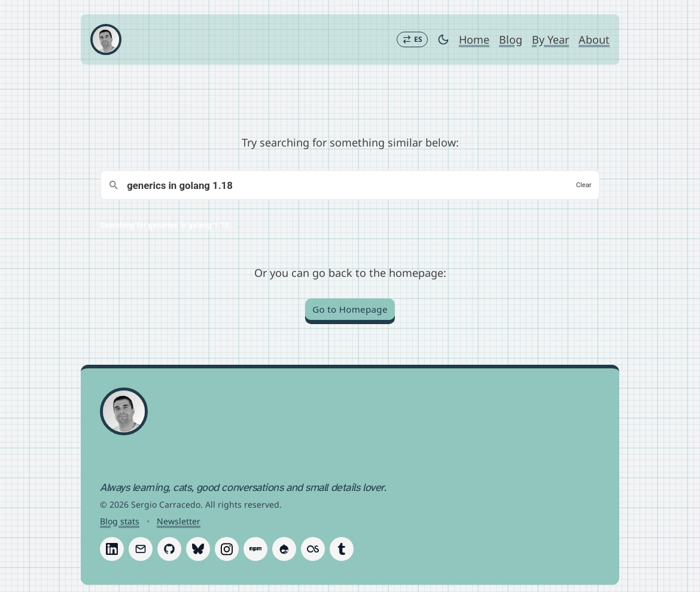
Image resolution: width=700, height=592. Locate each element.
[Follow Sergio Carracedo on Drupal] (284, 549)
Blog (511, 39)
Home (474, 39)
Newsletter (179, 521)
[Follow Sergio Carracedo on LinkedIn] (112, 549)
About (594, 39)
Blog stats (120, 521)
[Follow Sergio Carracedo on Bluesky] (198, 549)
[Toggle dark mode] (443, 39)
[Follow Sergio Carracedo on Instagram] (227, 549)
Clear (584, 185)
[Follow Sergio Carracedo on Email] (141, 549)
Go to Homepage (350, 309)
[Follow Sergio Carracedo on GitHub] (169, 549)
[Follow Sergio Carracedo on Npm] (255, 549)
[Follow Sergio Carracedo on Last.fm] (313, 549)
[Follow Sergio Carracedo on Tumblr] (342, 549)
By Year (550, 39)
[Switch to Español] (412, 39)
